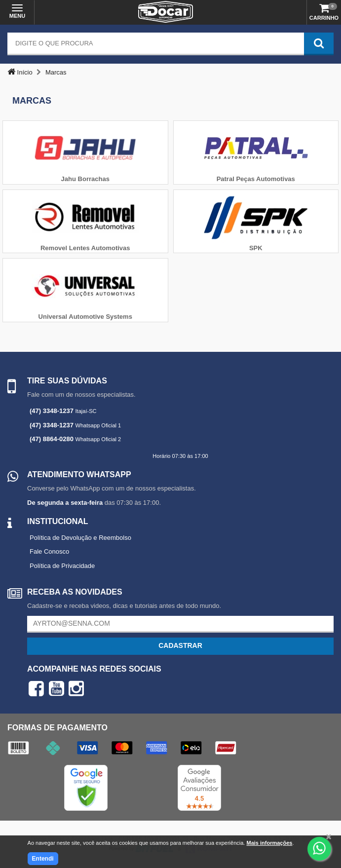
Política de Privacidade (62, 566)
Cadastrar (180, 645)
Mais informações (269, 843)
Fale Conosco (49, 551)
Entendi (43, 859)
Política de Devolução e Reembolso (80, 538)
